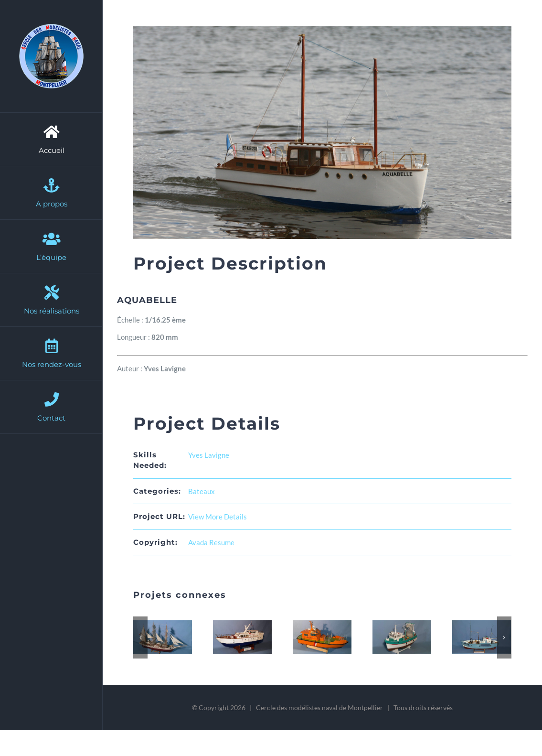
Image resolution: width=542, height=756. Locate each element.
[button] (140, 637)
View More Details (218, 517)
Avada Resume (211, 542)
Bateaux (202, 491)
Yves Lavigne (209, 455)
